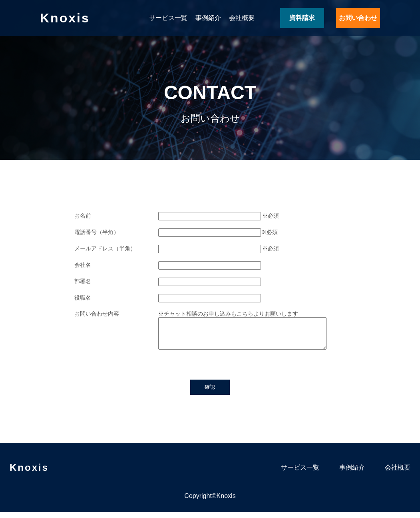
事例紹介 (208, 18)
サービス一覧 (168, 18)
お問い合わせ (358, 18)
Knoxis (65, 18)
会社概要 (242, 18)
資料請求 (302, 18)
